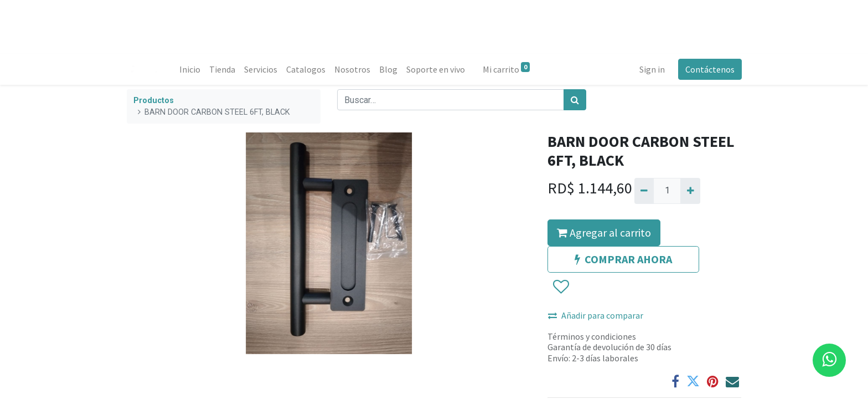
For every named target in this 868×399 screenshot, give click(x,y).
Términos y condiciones (592, 336)
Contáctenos (709, 69)
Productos (154, 101)
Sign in (652, 69)
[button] (560, 287)
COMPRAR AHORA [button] (623, 259)
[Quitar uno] (644, 191)
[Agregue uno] (690, 191)
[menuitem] (190, 69)
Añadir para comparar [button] (596, 315)
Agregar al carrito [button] (604, 232)
